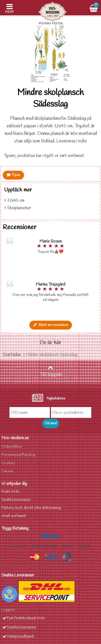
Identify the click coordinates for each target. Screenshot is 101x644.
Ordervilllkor (12, 447)
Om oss (7, 471)
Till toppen (51, 372)
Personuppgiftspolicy (18, 455)
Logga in (8, 610)
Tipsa (13, 175)
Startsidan (12, 355)
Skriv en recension (51, 325)
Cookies (8, 463)
